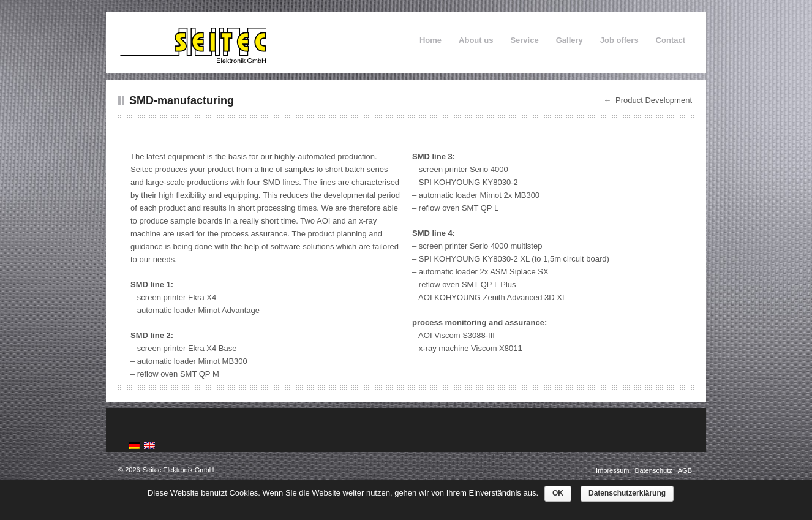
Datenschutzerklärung (627, 493)
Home (430, 40)
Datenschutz (655, 470)
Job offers (619, 40)
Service (524, 40)
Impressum (613, 470)
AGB (685, 470)
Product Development (654, 100)
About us (476, 40)
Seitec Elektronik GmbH (179, 470)
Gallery (570, 40)
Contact (671, 40)
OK (558, 493)
